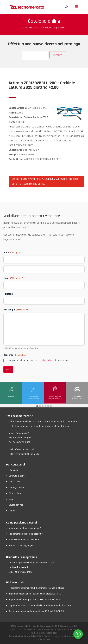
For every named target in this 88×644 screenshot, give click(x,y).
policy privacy (47, 360)
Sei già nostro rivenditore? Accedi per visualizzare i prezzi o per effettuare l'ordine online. (45, 181)
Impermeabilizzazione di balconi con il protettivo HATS (35, 594)
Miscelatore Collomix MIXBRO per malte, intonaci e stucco (37, 588)
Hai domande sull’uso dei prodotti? (26, 534)
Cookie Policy (30, 636)
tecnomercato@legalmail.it (27, 454)
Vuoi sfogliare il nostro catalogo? (25, 528)
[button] (37, 406)
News (11, 499)
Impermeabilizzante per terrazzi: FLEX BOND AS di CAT (35, 600)
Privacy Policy (16, 636)
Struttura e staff (17, 476)
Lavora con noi (16, 505)
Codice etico (15, 482)
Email (13, 278)
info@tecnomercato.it (24, 449)
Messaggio (16, 310)
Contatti (12, 511)
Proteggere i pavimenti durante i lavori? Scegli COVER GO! (37, 611)
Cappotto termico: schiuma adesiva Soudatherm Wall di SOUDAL (40, 606)
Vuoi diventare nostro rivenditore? (25, 540)
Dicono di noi (15, 493)
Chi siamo (14, 470)
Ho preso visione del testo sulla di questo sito (39, 360)
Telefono (8, 294)
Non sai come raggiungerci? (22, 545)
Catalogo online (16, 488)
